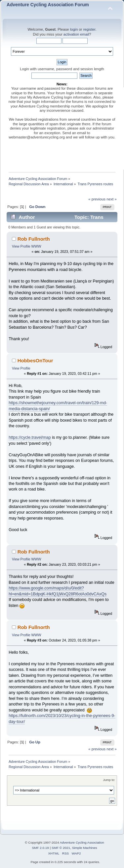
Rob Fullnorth (34, 239)
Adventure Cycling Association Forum (48, 5)
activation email (76, 34)
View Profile (21, 246)
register (89, 29)
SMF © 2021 (61, 848)
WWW (36, 246)
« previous (97, 199)
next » (112, 199)
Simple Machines (85, 848)
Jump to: (109, 780)
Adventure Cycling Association (82, 842)
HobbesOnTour (35, 360)
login (74, 29)
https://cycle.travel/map (30, 437)
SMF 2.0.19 (40, 848)
